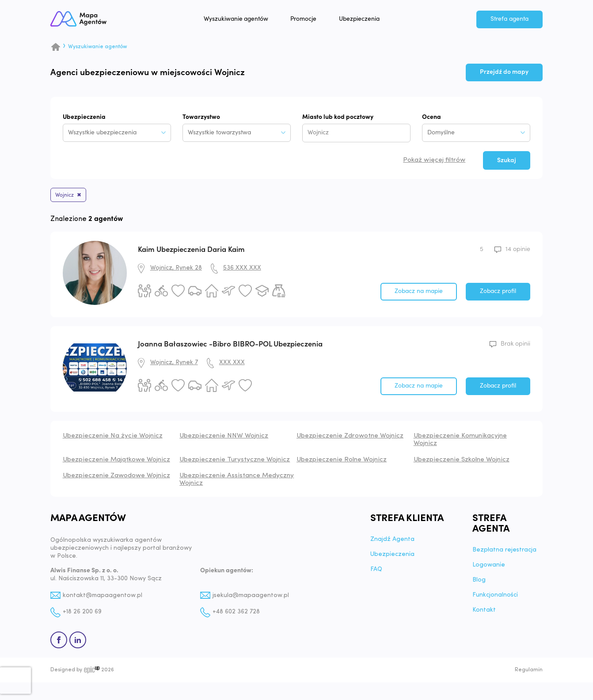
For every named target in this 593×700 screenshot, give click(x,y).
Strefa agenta (509, 21)
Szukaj (507, 160)
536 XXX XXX (242, 270)
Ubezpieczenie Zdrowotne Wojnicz (350, 438)
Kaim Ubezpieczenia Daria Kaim (191, 251)
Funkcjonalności (495, 597)
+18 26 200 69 (82, 614)
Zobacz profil (498, 293)
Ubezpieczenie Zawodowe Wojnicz (116, 477)
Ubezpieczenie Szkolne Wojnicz (462, 462)
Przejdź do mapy (504, 72)
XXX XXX (232, 364)
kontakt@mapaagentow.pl (103, 597)
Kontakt (484, 612)
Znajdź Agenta (392, 541)
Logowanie (489, 567)
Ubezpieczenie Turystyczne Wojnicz (235, 462)
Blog (479, 582)
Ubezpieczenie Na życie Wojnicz (113, 438)
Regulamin (529, 672)
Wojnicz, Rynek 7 (174, 364)
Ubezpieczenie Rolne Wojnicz (342, 462)
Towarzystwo (201, 118)
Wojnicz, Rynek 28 (176, 270)
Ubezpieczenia (367, 21)
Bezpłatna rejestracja (504, 552)
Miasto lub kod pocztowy (338, 118)
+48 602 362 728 (236, 614)
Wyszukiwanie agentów (244, 21)
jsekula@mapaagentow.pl (251, 597)
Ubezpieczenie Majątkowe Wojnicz (116, 462)
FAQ (376, 571)
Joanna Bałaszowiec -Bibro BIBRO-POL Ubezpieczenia (230, 346)
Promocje (311, 21)
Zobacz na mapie (419, 293)
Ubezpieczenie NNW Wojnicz (224, 438)
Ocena (431, 118)
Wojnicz (67, 196)
